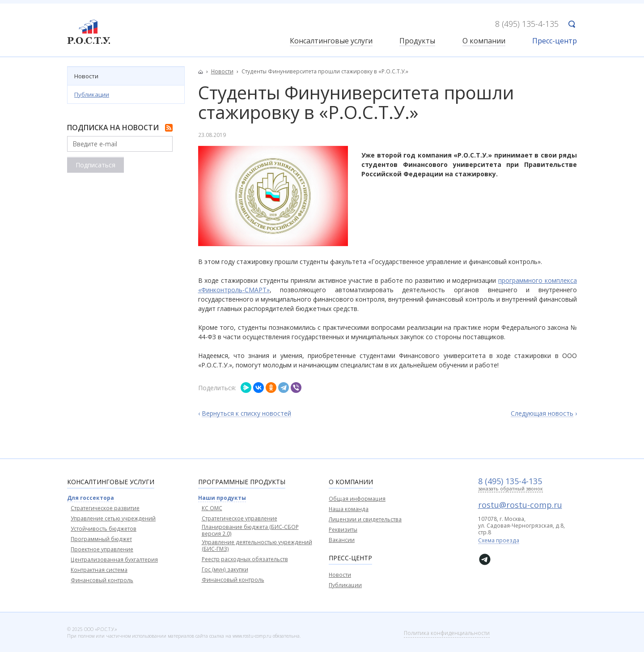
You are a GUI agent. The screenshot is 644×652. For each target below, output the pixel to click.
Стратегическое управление (239, 518)
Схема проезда (499, 541)
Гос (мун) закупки (225, 569)
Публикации (92, 94)
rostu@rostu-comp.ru (520, 505)
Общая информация (357, 499)
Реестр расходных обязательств (245, 559)
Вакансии (342, 540)
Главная (203, 72)
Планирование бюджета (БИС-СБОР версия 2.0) (250, 530)
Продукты (417, 41)
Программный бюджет (101, 539)
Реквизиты (343, 530)
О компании (484, 41)
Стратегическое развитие (105, 508)
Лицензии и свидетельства (365, 519)
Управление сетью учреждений (113, 518)
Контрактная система (99, 570)
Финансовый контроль (102, 580)
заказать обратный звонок (511, 489)
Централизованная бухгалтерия (114, 560)
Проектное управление (102, 549)
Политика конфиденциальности (447, 633)
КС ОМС (212, 508)
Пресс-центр (555, 41)
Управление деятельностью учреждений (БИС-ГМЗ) (257, 545)
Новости (86, 76)
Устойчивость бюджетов (104, 529)
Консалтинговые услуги (331, 41)
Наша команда (349, 509)
